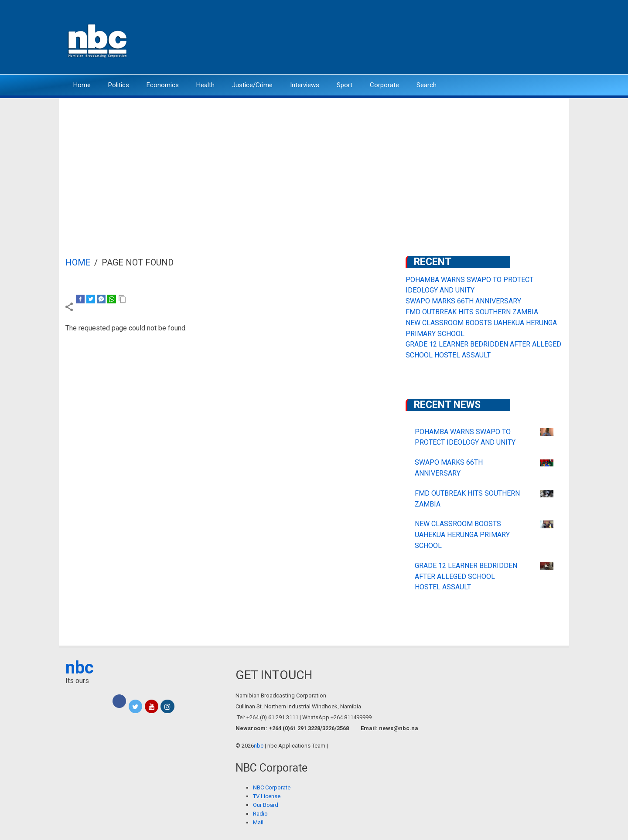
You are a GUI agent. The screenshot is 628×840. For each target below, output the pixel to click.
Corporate (384, 85)
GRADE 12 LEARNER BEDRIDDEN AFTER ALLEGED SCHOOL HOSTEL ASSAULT (466, 576)
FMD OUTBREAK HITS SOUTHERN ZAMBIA (472, 312)
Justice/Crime (252, 85)
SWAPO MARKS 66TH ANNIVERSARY (463, 301)
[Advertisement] (314, 163)
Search (427, 85)
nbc (80, 668)
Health (205, 85)
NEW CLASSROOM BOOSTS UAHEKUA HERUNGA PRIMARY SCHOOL (462, 535)
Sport (345, 85)
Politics (119, 85)
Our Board (266, 805)
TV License (267, 796)
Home (82, 85)
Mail (258, 822)
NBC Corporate (272, 787)
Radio (260, 814)
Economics (163, 85)
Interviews (305, 85)
